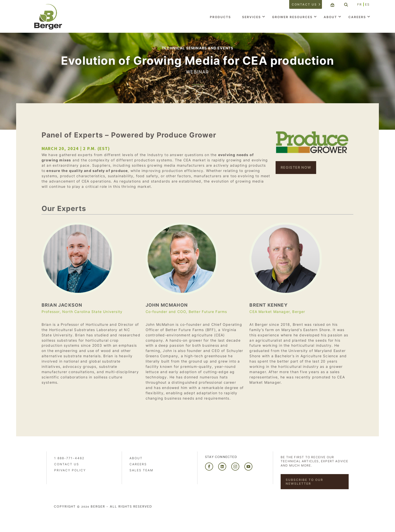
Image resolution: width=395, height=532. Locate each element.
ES (367, 4)
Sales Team (141, 470)
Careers (357, 17)
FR (360, 4)
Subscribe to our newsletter (304, 482)
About (330, 17)
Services (252, 17)
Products (220, 17)
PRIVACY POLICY (70, 470)
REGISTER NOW (296, 167)
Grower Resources (292, 17)
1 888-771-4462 (69, 458)
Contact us (304, 4)
